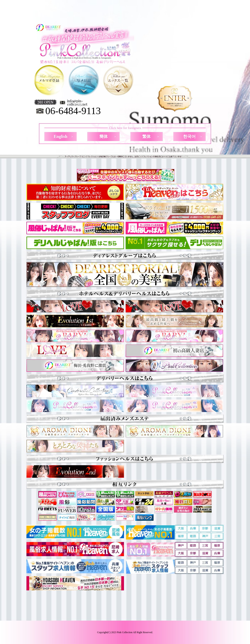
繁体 (146, 136)
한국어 (189, 136)
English (61, 136)
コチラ (168, 106)
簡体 (104, 136)
